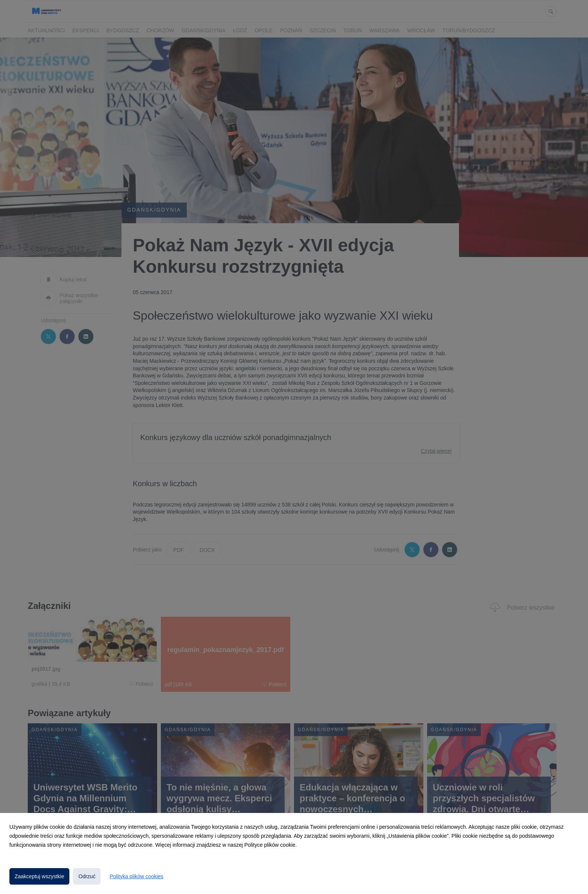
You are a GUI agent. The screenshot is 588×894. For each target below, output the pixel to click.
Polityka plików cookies (136, 876)
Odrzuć (87, 876)
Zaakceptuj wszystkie (39, 876)
